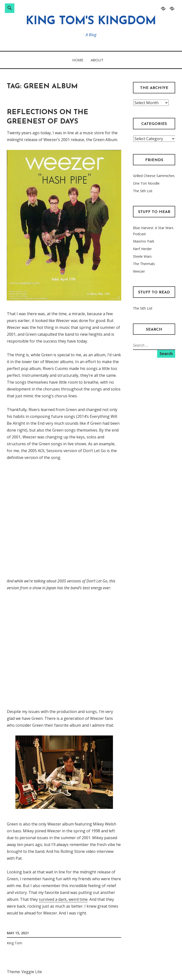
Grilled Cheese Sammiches (154, 176)
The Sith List (143, 191)
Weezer (139, 271)
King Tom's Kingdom (91, 21)
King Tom (15, 943)
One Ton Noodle (146, 183)
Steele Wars (142, 256)
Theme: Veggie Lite (24, 972)
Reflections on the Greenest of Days (48, 117)
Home (78, 60)
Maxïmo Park (144, 241)
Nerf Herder (142, 249)
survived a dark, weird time (63, 899)
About (97, 60)
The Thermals (144, 264)
